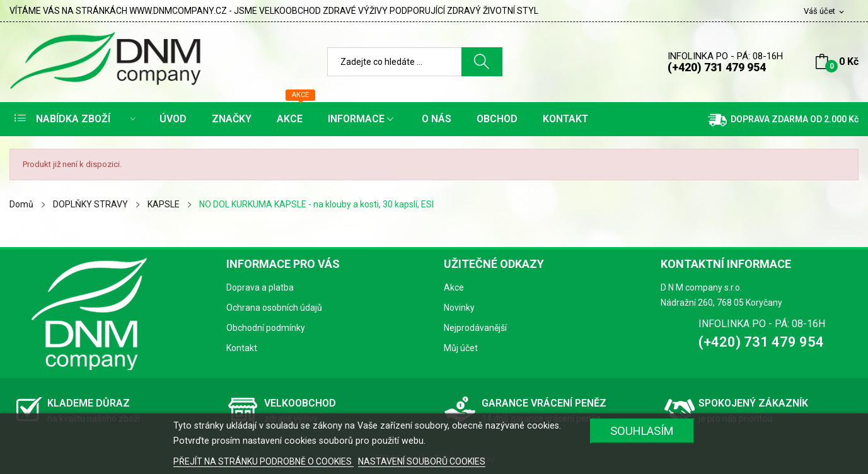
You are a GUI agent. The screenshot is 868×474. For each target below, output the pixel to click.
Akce (454, 287)
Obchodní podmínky (266, 328)
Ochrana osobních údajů (274, 308)
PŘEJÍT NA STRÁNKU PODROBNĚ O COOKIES (263, 461)
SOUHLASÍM (642, 431)
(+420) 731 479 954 (717, 67)
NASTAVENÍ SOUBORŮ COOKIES (422, 461)
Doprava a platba (260, 287)
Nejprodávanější (475, 328)
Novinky (459, 308)
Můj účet (461, 348)
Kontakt (242, 348)
